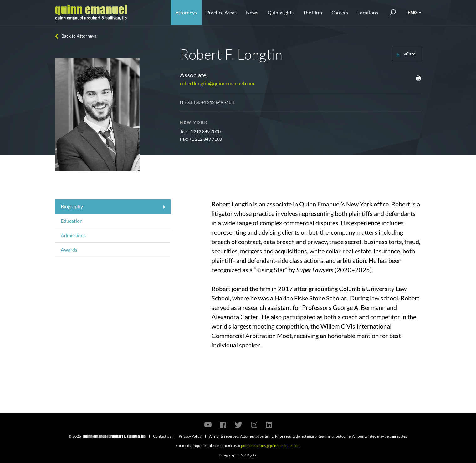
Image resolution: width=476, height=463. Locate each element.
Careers (340, 12)
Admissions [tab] (73, 235)
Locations (368, 12)
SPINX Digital (246, 455)
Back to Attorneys (79, 36)
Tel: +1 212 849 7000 (200, 131)
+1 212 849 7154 (218, 102)
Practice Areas (221, 12)
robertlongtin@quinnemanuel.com (217, 83)
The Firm (312, 12)
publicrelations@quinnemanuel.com (271, 446)
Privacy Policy (190, 436)
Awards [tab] (69, 250)
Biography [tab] (72, 206)
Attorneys (186, 12)
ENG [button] (412, 12)
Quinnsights (281, 12)
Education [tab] (72, 221)
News (252, 12)
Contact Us (162, 436)
